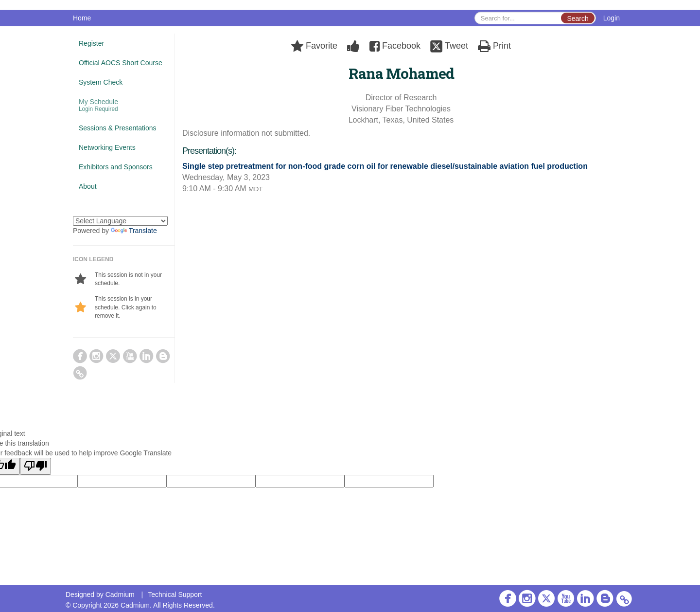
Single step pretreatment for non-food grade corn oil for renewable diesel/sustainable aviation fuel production (385, 166)
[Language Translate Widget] (120, 221)
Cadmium (120, 594)
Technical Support (175, 594)
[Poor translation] (35, 466)
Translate (134, 231)
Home (82, 18)
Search (577, 18)
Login (612, 18)
